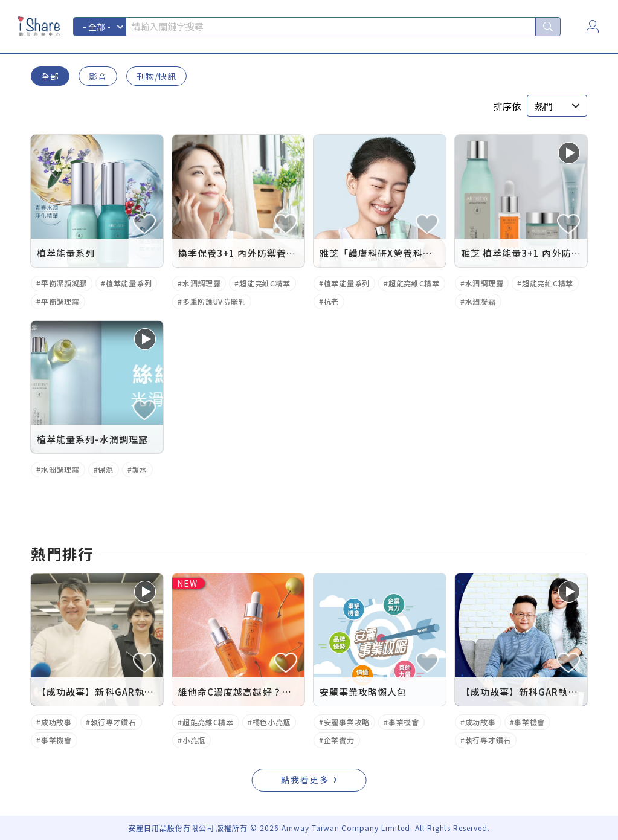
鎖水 (139, 469)
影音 (98, 76)
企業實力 (339, 740)
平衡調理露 (60, 301)
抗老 (331, 301)
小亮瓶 (194, 740)
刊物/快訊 (156, 76)
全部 (50, 76)
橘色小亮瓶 (272, 722)
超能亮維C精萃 (265, 283)
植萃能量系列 (129, 283)
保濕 (105, 469)
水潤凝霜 (481, 301)
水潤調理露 (202, 283)
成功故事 (56, 722)
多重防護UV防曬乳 (214, 301)
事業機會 (56, 740)
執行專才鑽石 (114, 722)
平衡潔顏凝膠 (64, 283)
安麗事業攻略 (347, 722)
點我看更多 (305, 780)
